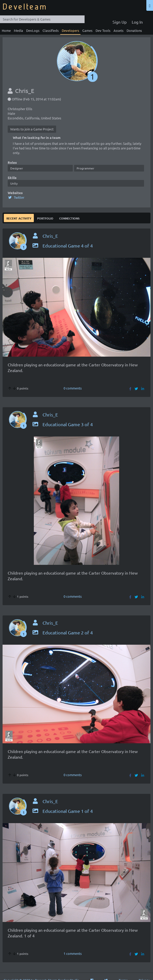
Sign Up (120, 22)
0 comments (73, 388)
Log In (137, 22)
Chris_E (50, 236)
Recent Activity (19, 218)
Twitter (16, 197)
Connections (69, 218)
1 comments (73, 953)
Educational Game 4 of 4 (62, 246)
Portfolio (45, 218)
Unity (14, 183)
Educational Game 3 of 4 (62, 424)
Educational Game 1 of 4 (62, 811)
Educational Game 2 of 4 (62, 632)
